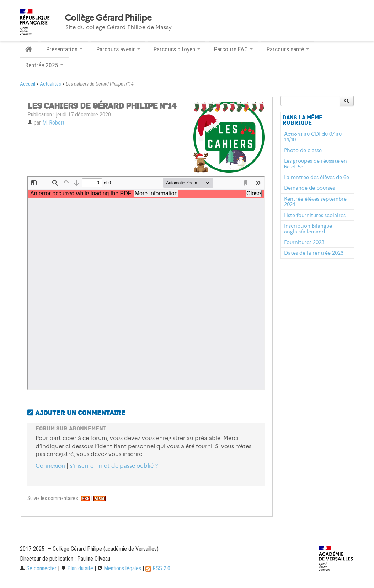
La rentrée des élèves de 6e (317, 177)
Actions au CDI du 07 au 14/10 (313, 137)
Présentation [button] (64, 49)
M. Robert (53, 123)
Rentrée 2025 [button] (44, 65)
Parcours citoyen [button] (177, 49)
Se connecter (38, 568)
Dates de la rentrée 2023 (314, 253)
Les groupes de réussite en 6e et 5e (316, 164)
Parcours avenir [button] (118, 49)
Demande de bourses (309, 188)
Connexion (50, 466)
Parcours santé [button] (288, 49)
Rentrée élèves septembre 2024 (315, 202)
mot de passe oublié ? (128, 466)
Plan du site (77, 568)
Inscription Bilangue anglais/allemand (308, 229)
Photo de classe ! (304, 150)
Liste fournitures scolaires (315, 215)
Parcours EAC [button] (233, 49)
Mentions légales (119, 568)
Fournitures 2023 (304, 242)
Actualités (50, 84)
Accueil (28, 84)
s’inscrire (82, 466)
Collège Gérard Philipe (108, 18)
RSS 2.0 (158, 568)
